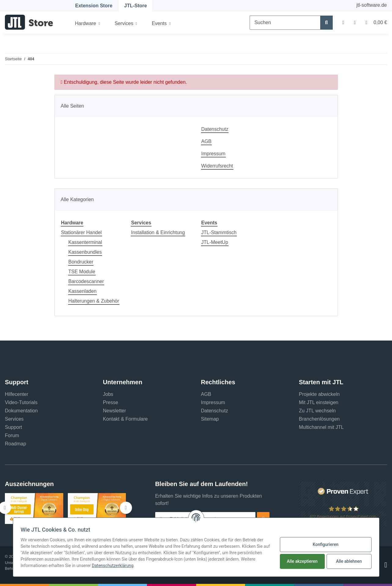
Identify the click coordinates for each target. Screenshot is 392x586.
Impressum (213, 154)
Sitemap (210, 419)
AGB (207, 141)
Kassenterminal (85, 242)
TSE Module (82, 272)
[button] (343, 23)
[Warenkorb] (374, 23)
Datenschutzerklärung (113, 566)
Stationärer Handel (81, 232)
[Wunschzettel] (355, 23)
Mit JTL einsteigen (319, 402)
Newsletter (115, 411)
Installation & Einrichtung (158, 232)
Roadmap (15, 444)
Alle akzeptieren (302, 561)
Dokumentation (21, 411)
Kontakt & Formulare (125, 419)
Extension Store (94, 6)
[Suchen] (285, 23)
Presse (111, 402)
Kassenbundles (85, 252)
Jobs (108, 394)
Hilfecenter (16, 394)
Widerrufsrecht (217, 166)
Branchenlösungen (319, 419)
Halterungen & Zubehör (94, 301)
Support (13, 427)
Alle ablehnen (349, 561)
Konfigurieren (325, 544)
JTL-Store (136, 6)
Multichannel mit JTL (321, 427)
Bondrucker (81, 262)
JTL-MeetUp (215, 242)
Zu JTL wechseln (317, 411)
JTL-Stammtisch (219, 232)
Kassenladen (83, 291)
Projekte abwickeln (319, 394)
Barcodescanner (86, 281)
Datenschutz (215, 129)
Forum (12, 435)
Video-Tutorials (21, 402)
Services (14, 419)
